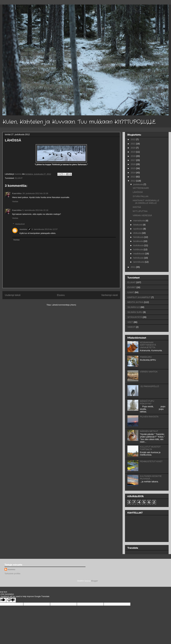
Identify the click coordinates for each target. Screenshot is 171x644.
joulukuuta (138, 184)
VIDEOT (131, 327)
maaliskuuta (139, 254)
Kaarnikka (17, 193)
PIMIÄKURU (146, 357)
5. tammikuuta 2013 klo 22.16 (35, 210)
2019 (133, 152)
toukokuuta (139, 245)
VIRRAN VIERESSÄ (142, 215)
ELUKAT (19, 178)
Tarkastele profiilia (12, 574)
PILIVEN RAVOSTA (149, 417)
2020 (133, 148)
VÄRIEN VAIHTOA (149, 372)
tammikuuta (139, 262)
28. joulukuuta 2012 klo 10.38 (35, 193)
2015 (133, 168)
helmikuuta (139, 258)
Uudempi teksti (13, 295)
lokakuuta (138, 225)
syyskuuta (138, 229)
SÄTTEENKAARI (141, 188)
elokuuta (137, 233)
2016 (133, 164)
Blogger (94, 581)
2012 (133, 181)
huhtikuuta (138, 249)
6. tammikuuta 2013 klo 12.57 (45, 229)
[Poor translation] (11, 600)
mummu (23, 229)
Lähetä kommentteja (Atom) (64, 305)
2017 (133, 160)
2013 (133, 177)
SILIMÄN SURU (135, 312)
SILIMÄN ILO (134, 307)
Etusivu (61, 295)
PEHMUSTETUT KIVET (151, 461)
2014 (133, 173)
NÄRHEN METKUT (149, 431)
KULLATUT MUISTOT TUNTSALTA (150, 448)
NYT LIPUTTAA (140, 211)
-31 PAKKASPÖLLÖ (150, 386)
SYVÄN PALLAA (141, 196)
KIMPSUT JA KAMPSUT (139, 297)
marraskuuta (139, 221)
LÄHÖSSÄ (138, 192)
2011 (133, 267)
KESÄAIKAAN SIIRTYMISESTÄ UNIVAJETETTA (148, 345)
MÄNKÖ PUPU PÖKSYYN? (147, 402)
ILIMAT (131, 292)
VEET (130, 322)
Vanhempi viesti (109, 295)
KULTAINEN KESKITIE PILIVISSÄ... (151, 477)
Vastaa (15, 201)
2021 (133, 144)
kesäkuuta (138, 241)
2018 (133, 156)
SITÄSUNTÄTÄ (135, 317)
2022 (133, 139)
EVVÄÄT (132, 287)
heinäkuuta (139, 237)
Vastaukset (20, 224)
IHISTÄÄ (137, 207)
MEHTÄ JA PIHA (135, 302)
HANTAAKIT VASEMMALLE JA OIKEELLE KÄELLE (146, 202)
